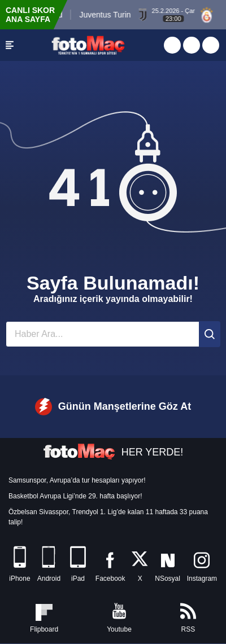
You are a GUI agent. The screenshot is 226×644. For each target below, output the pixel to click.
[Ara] (210, 334)
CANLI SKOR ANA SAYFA (30, 15)
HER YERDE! (113, 452)
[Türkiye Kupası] (211, 45)
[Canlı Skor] (192, 45)
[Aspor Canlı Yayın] (172, 45)
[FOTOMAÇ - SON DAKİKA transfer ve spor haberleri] (88, 45)
